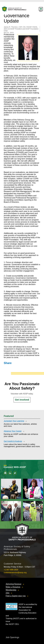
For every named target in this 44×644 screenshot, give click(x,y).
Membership (11, 590)
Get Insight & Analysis (13, 441)
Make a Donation (13, 587)
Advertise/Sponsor (13, 584)
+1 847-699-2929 (11, 570)
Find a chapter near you (16, 596)
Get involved (22, 400)
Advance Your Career (13, 431)
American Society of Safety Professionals (14, 10)
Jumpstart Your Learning (14, 421)
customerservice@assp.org (15, 573)
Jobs (8, 593)
